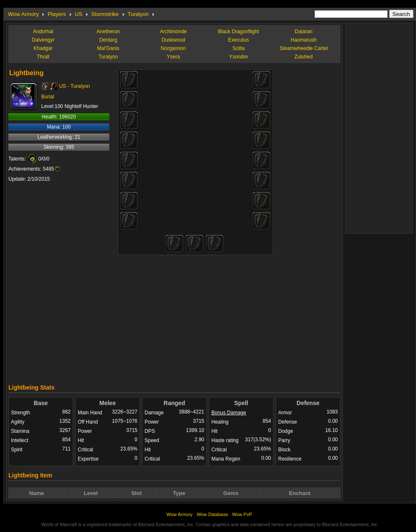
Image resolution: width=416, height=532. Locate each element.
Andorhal (43, 32)
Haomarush (303, 40)
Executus (238, 40)
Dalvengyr (43, 40)
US (79, 14)
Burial (48, 97)
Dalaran (303, 32)
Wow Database (212, 514)
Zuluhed (304, 57)
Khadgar (43, 48)
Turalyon (138, 14)
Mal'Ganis (108, 48)
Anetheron (108, 32)
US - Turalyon (75, 86)
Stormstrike (105, 14)
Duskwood (173, 40)
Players (57, 14)
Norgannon (173, 48)
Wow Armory (23, 14)
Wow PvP (242, 514)
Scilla (238, 48)
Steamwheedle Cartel (304, 48)
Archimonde (173, 32)
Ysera (173, 57)
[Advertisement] (175, 317)
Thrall (43, 57)
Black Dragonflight (238, 32)
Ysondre (238, 57)
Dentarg (108, 40)
